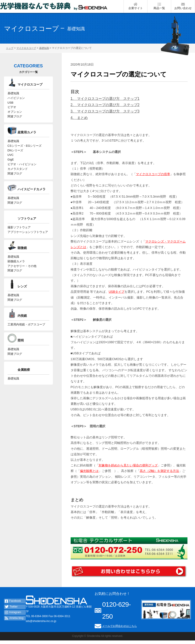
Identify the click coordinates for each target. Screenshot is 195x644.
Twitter (11, 610)
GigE (11, 169)
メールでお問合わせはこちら (119, 629)
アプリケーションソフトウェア (28, 246)
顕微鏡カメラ (16, 276)
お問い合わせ (183, 8)
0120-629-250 (116, 614)
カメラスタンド (18, 180)
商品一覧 (159, 8)
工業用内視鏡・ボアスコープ (26, 342)
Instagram (13, 616)
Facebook (13, 604)
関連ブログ (15, 123)
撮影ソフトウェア (19, 240)
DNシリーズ (15, 159)
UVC (11, 164)
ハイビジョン (16, 102)
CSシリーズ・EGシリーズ (25, 153)
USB (11, 107)
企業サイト (135, 8)
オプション (15, 118)
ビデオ (12, 113)
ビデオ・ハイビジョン (22, 174)
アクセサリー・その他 (22, 281)
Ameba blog (14, 622)
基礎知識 (13, 97)
